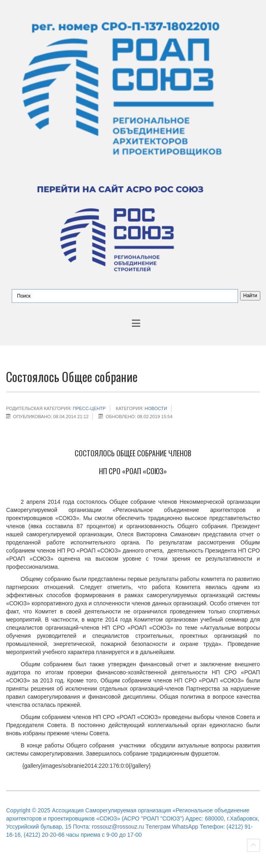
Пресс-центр (89, 408)
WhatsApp (185, 827)
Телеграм (158, 827)
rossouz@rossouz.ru (118, 827)
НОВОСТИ (156, 408)
